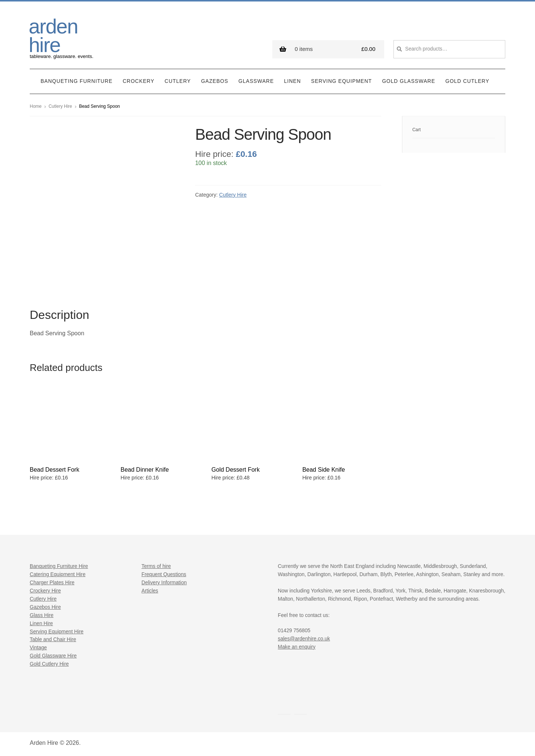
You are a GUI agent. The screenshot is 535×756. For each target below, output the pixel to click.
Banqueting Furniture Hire (59, 566)
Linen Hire (41, 623)
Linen (293, 81)
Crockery (138, 81)
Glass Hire (42, 615)
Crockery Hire (45, 591)
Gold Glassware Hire (53, 656)
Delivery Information (164, 583)
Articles (150, 591)
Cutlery (178, 81)
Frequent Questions (164, 574)
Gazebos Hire (45, 607)
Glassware (256, 81)
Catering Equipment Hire (58, 574)
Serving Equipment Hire (57, 632)
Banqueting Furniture (77, 81)
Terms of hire (156, 566)
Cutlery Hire (60, 106)
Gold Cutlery (467, 81)
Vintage (38, 648)
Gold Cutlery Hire (49, 664)
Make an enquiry (297, 647)
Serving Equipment (341, 81)
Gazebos (215, 81)
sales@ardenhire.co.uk (304, 639)
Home (36, 106)
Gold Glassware (408, 81)
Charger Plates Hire (52, 583)
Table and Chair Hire (53, 639)
